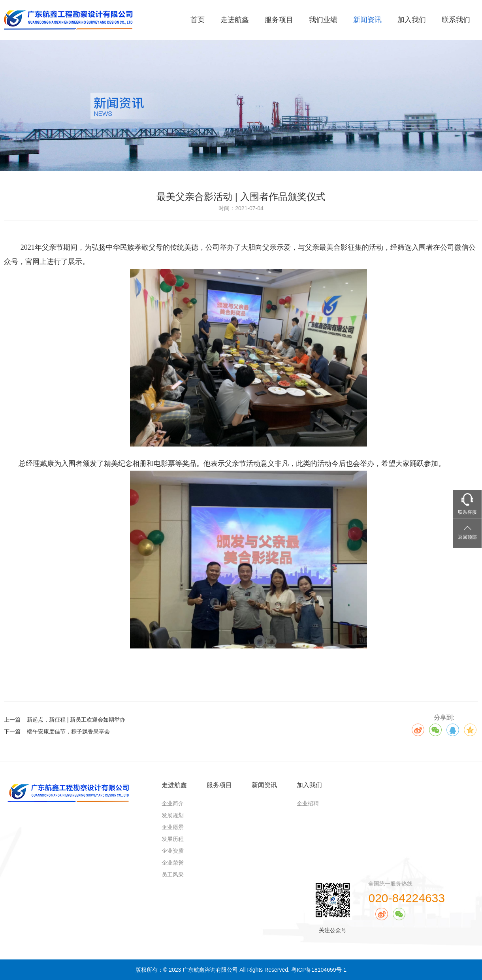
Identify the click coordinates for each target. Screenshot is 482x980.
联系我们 (456, 20)
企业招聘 (308, 803)
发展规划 (173, 815)
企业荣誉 (173, 863)
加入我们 (412, 20)
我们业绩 (323, 20)
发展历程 (173, 839)
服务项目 (279, 20)
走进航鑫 (235, 20)
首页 (198, 20)
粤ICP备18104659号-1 (319, 970)
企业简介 (173, 803)
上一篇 (65, 720)
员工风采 (173, 874)
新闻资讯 (367, 20)
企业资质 (173, 851)
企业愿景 (173, 827)
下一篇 (57, 731)
